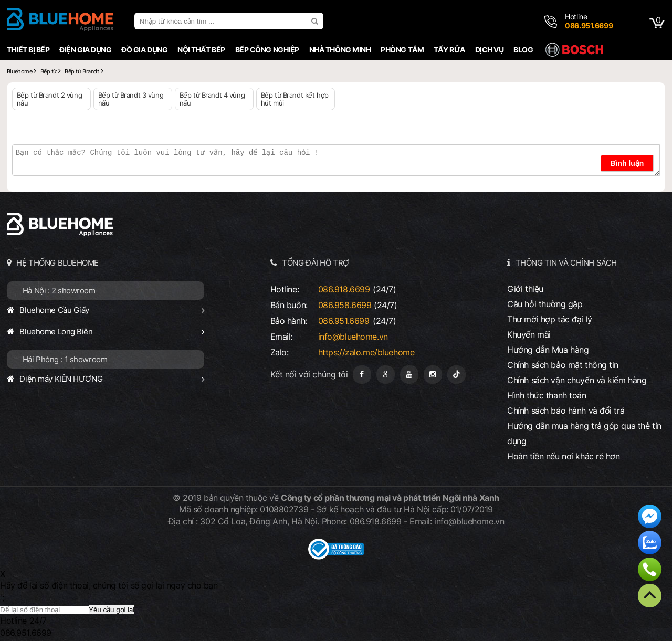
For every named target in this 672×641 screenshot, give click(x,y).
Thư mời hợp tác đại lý (550, 319)
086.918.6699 (344, 289)
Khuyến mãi (529, 334)
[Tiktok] (456, 375)
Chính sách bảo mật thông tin (563, 365)
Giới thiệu (525, 289)
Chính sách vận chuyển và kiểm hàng (577, 380)
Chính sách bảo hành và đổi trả (566, 411)
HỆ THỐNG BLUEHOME (57, 263)
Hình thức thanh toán (547, 395)
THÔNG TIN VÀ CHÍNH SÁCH (566, 263)
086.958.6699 (345, 305)
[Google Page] (386, 375)
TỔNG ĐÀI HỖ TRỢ (316, 263)
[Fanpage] (362, 375)
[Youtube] (409, 375)
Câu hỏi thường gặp (545, 304)
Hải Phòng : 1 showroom (65, 359)
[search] (316, 21)
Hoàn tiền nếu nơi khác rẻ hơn (564, 456)
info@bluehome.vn (353, 337)
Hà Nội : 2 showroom (59, 291)
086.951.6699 (344, 321)
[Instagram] (433, 375)
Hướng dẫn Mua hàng (548, 350)
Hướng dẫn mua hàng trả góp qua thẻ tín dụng (584, 433)
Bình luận (627, 163)
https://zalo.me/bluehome (366, 352)
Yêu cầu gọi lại (112, 610)
